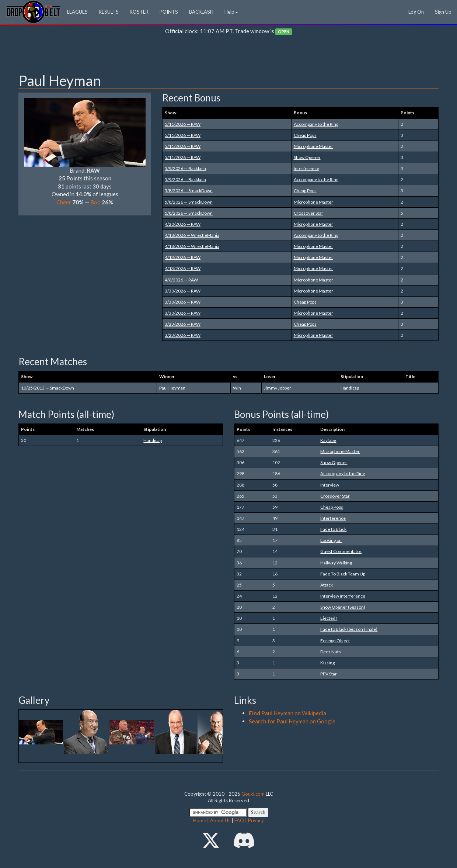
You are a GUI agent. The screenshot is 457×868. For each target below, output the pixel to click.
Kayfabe (328, 440)
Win (237, 388)
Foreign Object (335, 641)
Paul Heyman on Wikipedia (287, 713)
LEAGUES (77, 12)
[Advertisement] (228, 56)
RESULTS (109, 12)
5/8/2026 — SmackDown (189, 191)
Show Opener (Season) (343, 607)
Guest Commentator (341, 551)
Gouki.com (253, 794)
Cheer (64, 202)
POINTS (169, 12)
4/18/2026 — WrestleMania (192, 235)
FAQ (239, 820)
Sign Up (443, 12)
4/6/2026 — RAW (181, 280)
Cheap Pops (305, 135)
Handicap (350, 388)
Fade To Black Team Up (343, 574)
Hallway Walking (336, 563)
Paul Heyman (172, 388)
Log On (416, 12)
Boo (95, 202)
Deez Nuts (331, 652)
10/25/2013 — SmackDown (48, 388)
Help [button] (231, 12)
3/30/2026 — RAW (183, 291)
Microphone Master (313, 146)
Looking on (331, 540)
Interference (306, 168)
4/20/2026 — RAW (183, 224)
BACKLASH (201, 12)
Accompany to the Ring (316, 124)
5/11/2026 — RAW (183, 124)
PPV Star (329, 674)
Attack (327, 585)
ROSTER (139, 12)
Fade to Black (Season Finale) (349, 629)
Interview (330, 485)
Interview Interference (343, 596)
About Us (220, 820)
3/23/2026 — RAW (183, 324)
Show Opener (307, 157)
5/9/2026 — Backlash (185, 168)
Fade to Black (333, 529)
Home (200, 820)
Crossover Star (308, 213)
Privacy (256, 820)
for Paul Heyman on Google (292, 721)
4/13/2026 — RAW (183, 257)
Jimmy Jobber (278, 388)
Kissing (327, 663)
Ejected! (329, 618)
